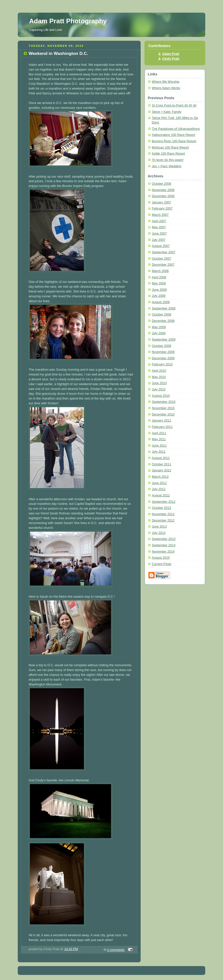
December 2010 (163, 414)
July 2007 (159, 240)
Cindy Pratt (171, 59)
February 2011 (162, 427)
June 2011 (159, 446)
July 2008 (159, 296)
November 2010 (163, 408)
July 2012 (159, 489)
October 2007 (161, 259)
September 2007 (164, 252)
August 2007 (161, 246)
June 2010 (159, 383)
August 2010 (161, 396)
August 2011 (161, 458)
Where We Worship (166, 82)
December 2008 (163, 321)
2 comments (116, 950)
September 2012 (164, 502)
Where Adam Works (166, 88)
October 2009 (161, 346)
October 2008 (161, 315)
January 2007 (161, 202)
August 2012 (161, 495)
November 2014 (163, 552)
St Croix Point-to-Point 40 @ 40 (174, 106)
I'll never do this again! (168, 160)
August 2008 (161, 302)
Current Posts (162, 564)
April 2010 (159, 371)
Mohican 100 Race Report (170, 148)
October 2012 (161, 508)
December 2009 (163, 358)
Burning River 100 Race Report (174, 141)
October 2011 (161, 464)
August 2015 (161, 558)
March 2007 (160, 215)
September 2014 (164, 545)
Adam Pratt (171, 54)
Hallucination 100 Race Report (173, 135)
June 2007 (159, 234)
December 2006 (163, 196)
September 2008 (164, 308)
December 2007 (163, 265)
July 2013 (159, 533)
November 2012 (163, 514)
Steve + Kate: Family (167, 112)
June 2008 (159, 290)
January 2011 (161, 421)
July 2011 (159, 452)
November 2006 (163, 190)
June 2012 (159, 483)
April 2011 (159, 433)
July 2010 (159, 389)
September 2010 (164, 402)
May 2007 (159, 227)
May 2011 (159, 439)
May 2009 (159, 327)
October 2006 (161, 184)
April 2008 (159, 277)
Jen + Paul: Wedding (166, 166)
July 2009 (159, 333)
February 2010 (162, 364)
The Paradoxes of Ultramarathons (176, 129)
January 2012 (161, 470)
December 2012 (163, 520)
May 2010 (159, 377)
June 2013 (159, 527)
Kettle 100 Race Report (168, 154)
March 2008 (160, 271)
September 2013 (164, 539)
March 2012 (160, 477)
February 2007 (162, 208)
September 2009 (164, 340)
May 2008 (159, 283)
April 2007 (159, 221)
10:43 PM (71, 949)
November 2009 (163, 352)
